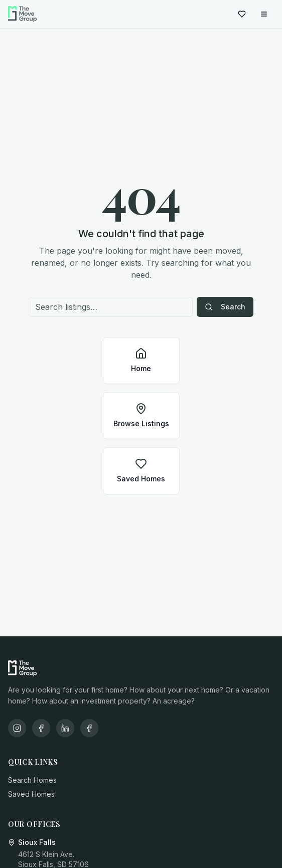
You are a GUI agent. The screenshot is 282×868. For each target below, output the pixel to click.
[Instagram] (17, 728)
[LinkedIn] (65, 728)
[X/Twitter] (89, 728)
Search (225, 307)
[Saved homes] (242, 14)
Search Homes (32, 780)
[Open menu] (264, 14)
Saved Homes (31, 794)
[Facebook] (41, 728)
